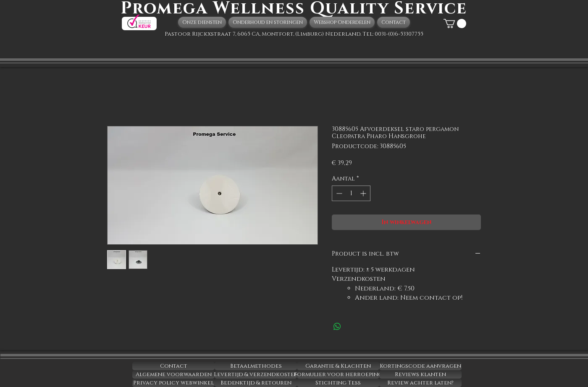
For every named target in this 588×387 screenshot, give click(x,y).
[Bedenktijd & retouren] (256, 383)
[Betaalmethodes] (256, 366)
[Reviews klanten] (420, 374)
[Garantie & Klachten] (338, 366)
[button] (455, 24)
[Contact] (173, 366)
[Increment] (364, 193)
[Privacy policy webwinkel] (173, 383)
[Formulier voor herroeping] (338, 374)
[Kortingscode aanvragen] (420, 366)
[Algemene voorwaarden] (173, 374)
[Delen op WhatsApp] (337, 327)
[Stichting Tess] (338, 383)
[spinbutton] (351, 193)
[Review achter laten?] (420, 383)
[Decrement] (338, 193)
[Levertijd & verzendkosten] (256, 374)
